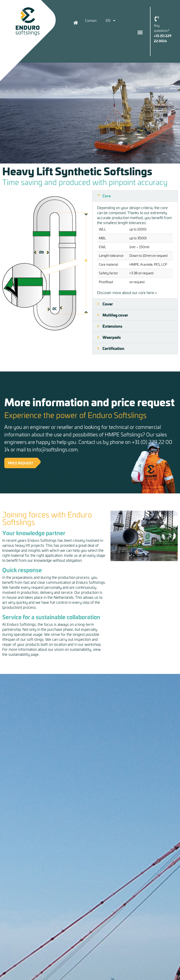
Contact (91, 20)
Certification (113, 348)
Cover (108, 304)
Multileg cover (115, 315)
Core (107, 196)
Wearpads (112, 337)
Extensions (112, 326)
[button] (140, 32)
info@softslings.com (55, 449)
